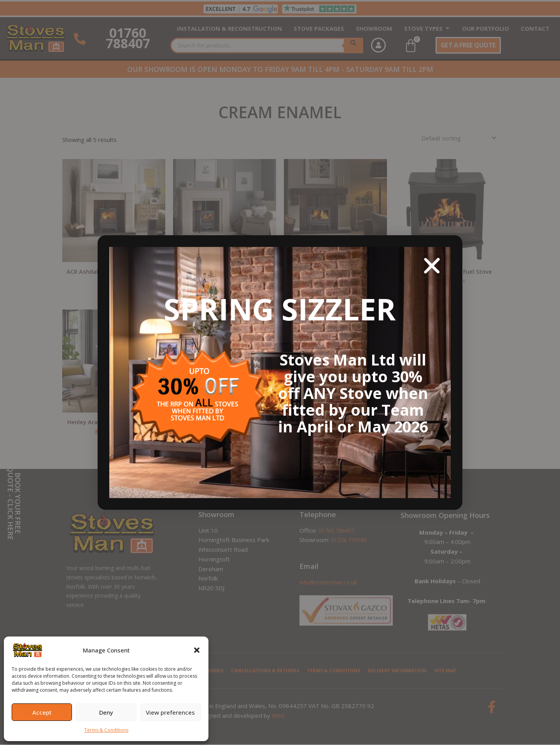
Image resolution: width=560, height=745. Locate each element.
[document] (280, 372)
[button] (197, 650)
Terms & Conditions (106, 730)
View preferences (170, 712)
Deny (106, 712)
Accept (42, 712)
